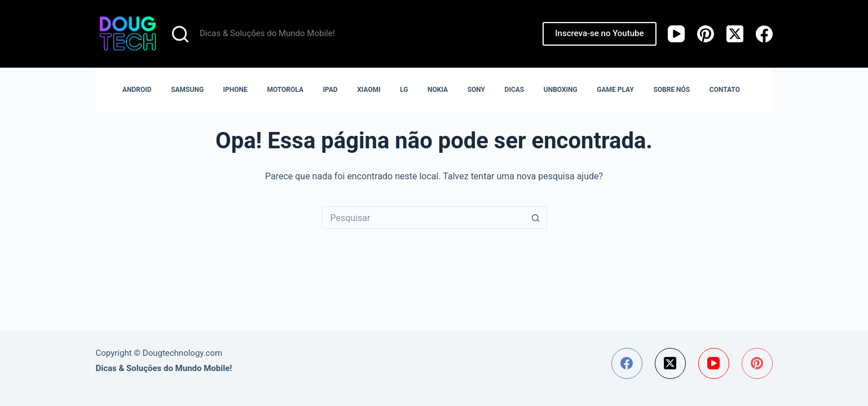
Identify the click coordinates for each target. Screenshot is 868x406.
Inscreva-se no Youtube (599, 33)
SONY (476, 90)
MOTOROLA (285, 90)
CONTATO (725, 90)
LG (404, 90)
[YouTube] (676, 34)
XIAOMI (369, 90)
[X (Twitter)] (735, 34)
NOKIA (438, 90)
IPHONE (235, 90)
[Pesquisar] (180, 34)
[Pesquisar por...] (423, 218)
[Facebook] (764, 34)
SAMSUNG (187, 90)
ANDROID (137, 90)
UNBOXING (561, 90)
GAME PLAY (615, 90)
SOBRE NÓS (671, 90)
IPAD (331, 90)
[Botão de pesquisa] (536, 218)
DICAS (515, 90)
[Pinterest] (706, 34)
